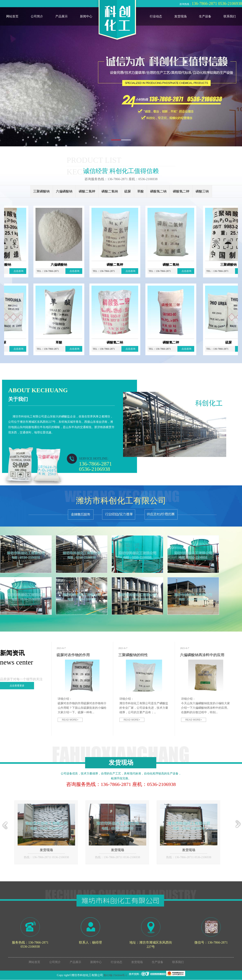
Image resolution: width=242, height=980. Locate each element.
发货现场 (180, 16)
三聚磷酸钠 (41, 191)
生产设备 (205, 16)
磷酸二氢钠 (110, 191)
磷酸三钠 (202, 191)
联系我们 (230, 16)
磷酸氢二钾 (181, 191)
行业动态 (156, 16)
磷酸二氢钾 (87, 191)
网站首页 (12, 16)
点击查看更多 (17, 686)
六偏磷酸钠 (64, 191)
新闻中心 (86, 16)
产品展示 (62, 16)
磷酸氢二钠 (158, 191)
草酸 (140, 191)
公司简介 (37, 16)
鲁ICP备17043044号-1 (115, 975)
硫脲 (128, 191)
